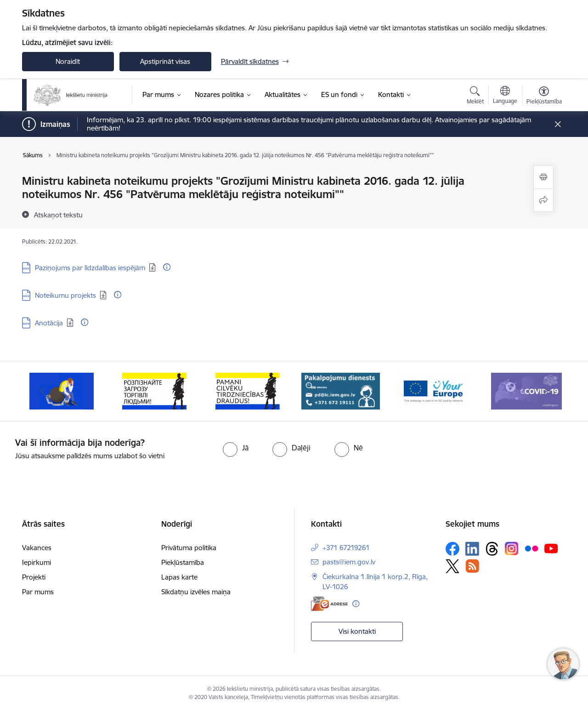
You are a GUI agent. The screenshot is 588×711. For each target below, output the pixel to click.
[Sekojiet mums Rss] (472, 566)
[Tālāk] (545, 391)
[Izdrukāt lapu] (543, 177)
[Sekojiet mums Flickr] (531, 548)
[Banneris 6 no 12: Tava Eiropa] (433, 390)
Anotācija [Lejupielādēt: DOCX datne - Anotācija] (49, 323)
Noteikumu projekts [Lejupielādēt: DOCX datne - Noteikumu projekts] (65, 295)
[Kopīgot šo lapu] (543, 200)
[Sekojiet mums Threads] (492, 549)
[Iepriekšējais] (43, 391)
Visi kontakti (357, 631)
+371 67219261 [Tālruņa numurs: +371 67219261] (346, 548)
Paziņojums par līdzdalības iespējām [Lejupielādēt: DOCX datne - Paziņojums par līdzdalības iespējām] (90, 268)
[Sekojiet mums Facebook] (452, 549)
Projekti (34, 577)
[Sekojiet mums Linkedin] (472, 549)
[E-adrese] (329, 604)
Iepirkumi (37, 562)
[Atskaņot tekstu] (58, 215)
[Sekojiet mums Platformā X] (452, 566)
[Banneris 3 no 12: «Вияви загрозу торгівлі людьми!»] (154, 390)
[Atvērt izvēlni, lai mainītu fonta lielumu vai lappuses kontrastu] (544, 97)
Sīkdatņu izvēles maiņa (196, 592)
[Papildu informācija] (167, 267)
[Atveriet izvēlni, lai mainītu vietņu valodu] (505, 96)
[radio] (236, 448)
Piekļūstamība (183, 562)
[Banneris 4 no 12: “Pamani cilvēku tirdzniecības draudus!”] (248, 390)
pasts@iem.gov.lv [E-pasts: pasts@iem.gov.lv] (349, 562)
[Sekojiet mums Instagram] (512, 549)
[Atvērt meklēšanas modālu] (475, 97)
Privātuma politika (189, 548)
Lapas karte (179, 577)
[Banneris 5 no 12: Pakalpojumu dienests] (341, 390)
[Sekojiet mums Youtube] (551, 548)
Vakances (37, 548)
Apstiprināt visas (165, 61)
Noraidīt (68, 61)
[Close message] (557, 124)
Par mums (38, 592)
